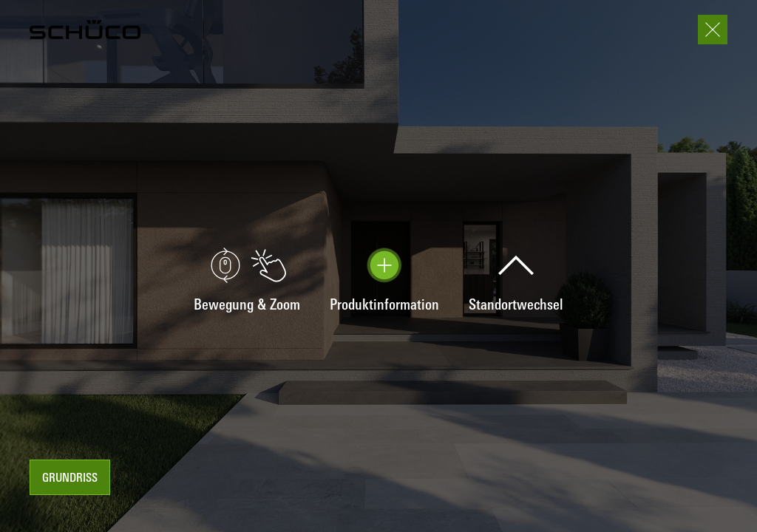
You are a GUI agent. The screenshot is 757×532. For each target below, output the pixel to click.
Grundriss (70, 479)
